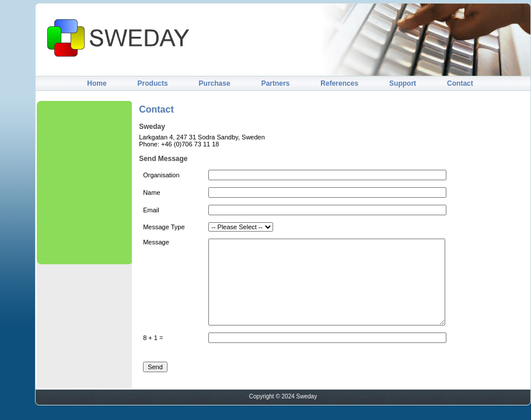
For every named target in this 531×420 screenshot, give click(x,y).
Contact (460, 83)
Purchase (215, 83)
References (339, 83)
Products (153, 83)
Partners (276, 83)
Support (403, 83)
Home (97, 83)
